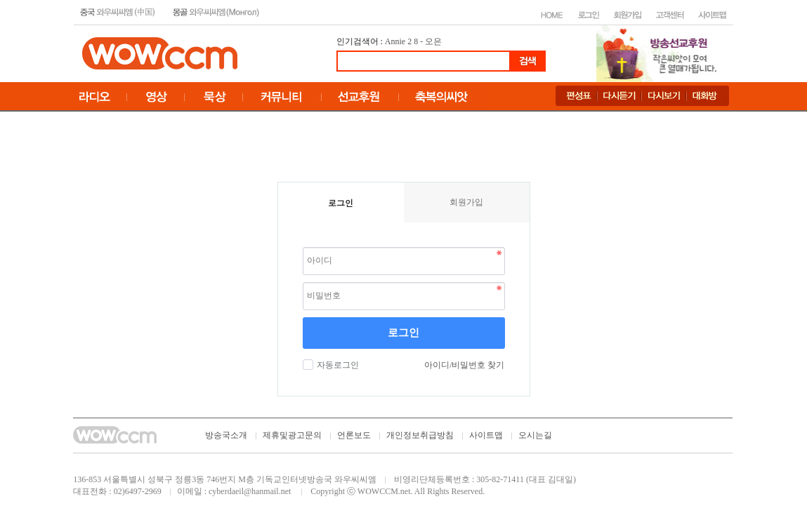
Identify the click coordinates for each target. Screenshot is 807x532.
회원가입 (466, 202)
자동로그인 (336, 365)
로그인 (403, 333)
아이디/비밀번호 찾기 (464, 365)
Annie (395, 41)
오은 (433, 41)
